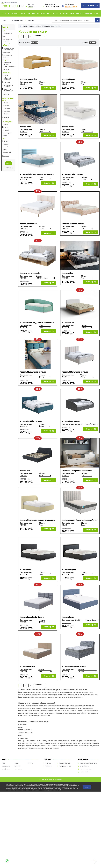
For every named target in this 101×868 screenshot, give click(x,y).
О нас (3, 763)
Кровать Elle (25, 471)
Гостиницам (18, 769)
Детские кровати (18, 13)
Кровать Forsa (68, 617)
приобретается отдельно (8, 56)
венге (5, 150)
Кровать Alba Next (27, 666)
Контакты (31, 20)
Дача (72, 13)
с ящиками (8, 34)
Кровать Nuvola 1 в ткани (72, 174)
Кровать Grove (68, 323)
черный (6, 147)
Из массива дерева (8, 63)
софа (6, 75)
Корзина (90, 5)
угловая (7, 82)
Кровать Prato (26, 570)
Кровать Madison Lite (29, 224)
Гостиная (64, 13)
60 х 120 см (7, 103)
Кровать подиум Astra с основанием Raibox (80, 520)
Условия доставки (17, 20)
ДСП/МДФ (6, 70)
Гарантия (17, 766)
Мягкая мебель (43, 13)
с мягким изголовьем (8, 90)
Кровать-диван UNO (28, 79)
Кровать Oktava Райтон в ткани (75, 372)
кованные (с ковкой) (8, 86)
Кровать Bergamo (69, 570)
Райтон (6, 125)
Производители (92, 13)
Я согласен (87, 787)
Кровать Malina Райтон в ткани (33, 372)
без (4, 36)
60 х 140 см (7, 106)
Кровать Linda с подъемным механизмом (37, 174)
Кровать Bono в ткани (71, 421)
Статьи (17, 763)
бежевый (6, 144)
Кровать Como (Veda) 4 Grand (74, 666)
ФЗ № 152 (30, 763)
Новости (48, 763)
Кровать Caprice (68, 79)
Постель (80, 13)
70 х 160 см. (7, 111)
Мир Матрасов (8, 133)
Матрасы (31, 13)
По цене (35, 42)
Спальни (54, 13)
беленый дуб (7, 153)
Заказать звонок (71, 7)
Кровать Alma (26, 127)
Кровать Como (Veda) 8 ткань (32, 617)
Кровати (6, 13)
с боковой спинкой (7, 79)
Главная (4, 20)
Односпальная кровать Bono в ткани (77, 471)
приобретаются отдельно (8, 40)
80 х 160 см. (7, 114)
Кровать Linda (68, 127)
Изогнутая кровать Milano (73, 224)
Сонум (5, 136)
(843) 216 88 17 (70, 5)
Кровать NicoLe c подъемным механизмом (38, 520)
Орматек (6, 127)
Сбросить (8, 168)
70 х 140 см (7, 108)
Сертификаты (6, 769)
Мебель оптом (6, 766)
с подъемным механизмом (9, 49)
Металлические (10, 67)
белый (6, 141)
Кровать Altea (68, 273)
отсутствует (7, 52)
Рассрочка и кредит (65, 766)
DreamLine (6, 130)
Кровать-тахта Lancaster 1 (31, 273)
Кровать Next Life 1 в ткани (31, 421)
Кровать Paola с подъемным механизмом (37, 323)
